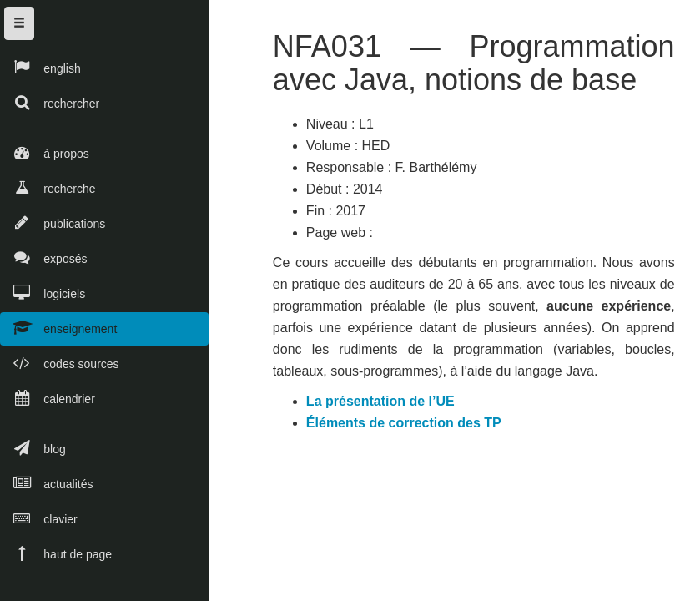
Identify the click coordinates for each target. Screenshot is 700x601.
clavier (39, 518)
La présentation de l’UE (384, 404)
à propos (45, 152)
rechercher (50, 102)
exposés (43, 258)
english (40, 67)
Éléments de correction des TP (407, 426)
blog (33, 448)
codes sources (60, 363)
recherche (48, 187)
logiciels (43, 293)
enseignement (58, 328)
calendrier (48, 398)
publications (53, 222)
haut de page (56, 553)
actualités (46, 483)
